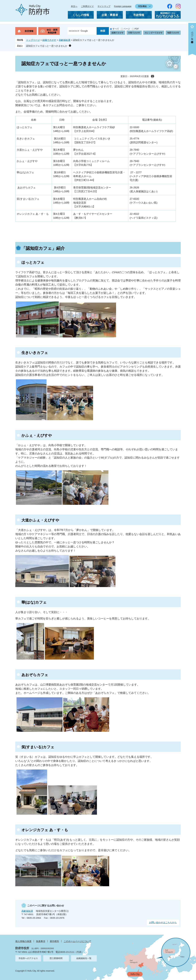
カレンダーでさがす (154, 33)
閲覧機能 (142, 6)
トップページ (33, 40)
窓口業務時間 (56, 958)
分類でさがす (134, 33)
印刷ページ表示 (153, 76)
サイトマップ (104, 6)
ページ (127, 29)
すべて (116, 29)
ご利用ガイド (87, 6)
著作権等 (54, 941)
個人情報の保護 (23, 941)
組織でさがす (118, 33)
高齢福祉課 (65, 40)
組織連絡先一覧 (84, 958)
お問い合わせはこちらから (163, 922)
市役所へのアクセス (28, 958)
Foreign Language (123, 6)
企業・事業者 (110, 15)
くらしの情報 (81, 15)
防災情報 (29, 31)
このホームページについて (77, 941)
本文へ (74, 6)
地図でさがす (173, 33)
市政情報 (139, 15)
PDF (137, 29)
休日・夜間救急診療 (52, 31)
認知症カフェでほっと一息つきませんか (47, 46)
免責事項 (41, 941)
